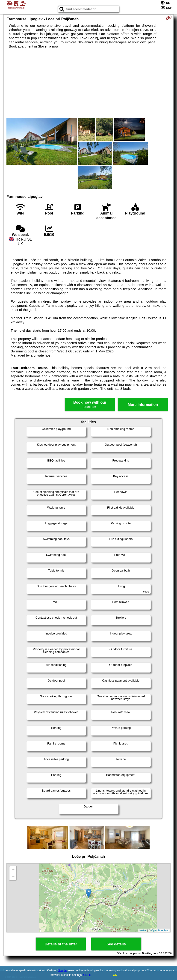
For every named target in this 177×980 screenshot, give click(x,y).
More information (143, 405)
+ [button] (13, 870)
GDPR (87, 975)
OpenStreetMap (160, 930)
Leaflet (143, 930)
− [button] (13, 877)
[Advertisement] (88, 83)
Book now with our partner (90, 405)
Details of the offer (61, 944)
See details (116, 944)
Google (62, 970)
